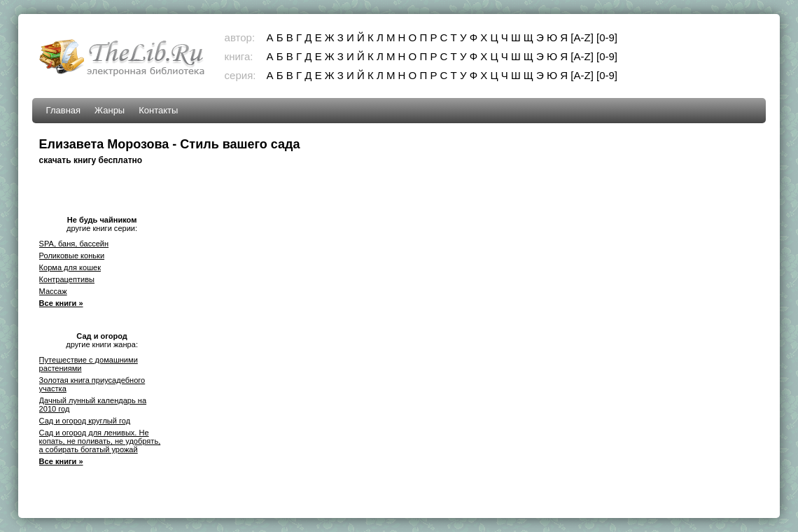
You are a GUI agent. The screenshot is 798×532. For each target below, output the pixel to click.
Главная (63, 110)
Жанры (110, 110)
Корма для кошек (70, 267)
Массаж (53, 291)
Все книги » (61, 303)
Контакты (158, 110)
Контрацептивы (67, 279)
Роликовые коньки (72, 255)
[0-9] (607, 37)
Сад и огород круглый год (85, 421)
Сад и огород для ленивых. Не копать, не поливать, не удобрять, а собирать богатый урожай (100, 441)
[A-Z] (582, 37)
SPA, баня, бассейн (74, 244)
